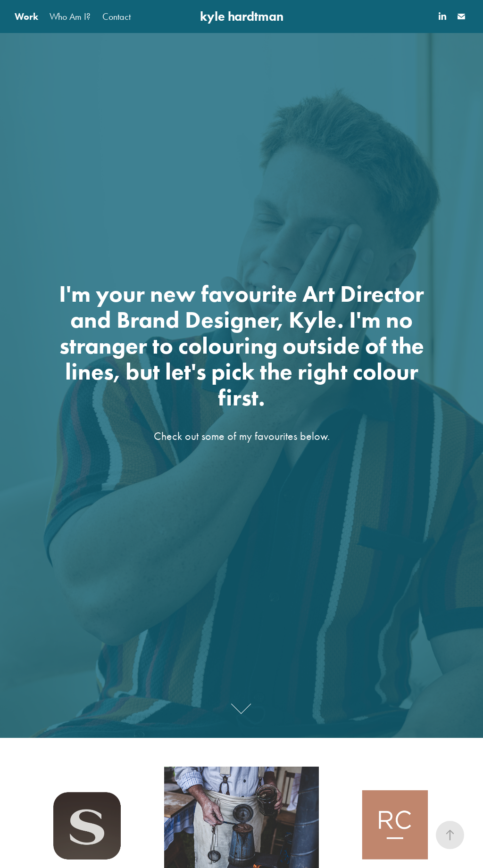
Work (26, 17)
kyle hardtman (242, 16)
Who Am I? (70, 17)
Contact (117, 17)
